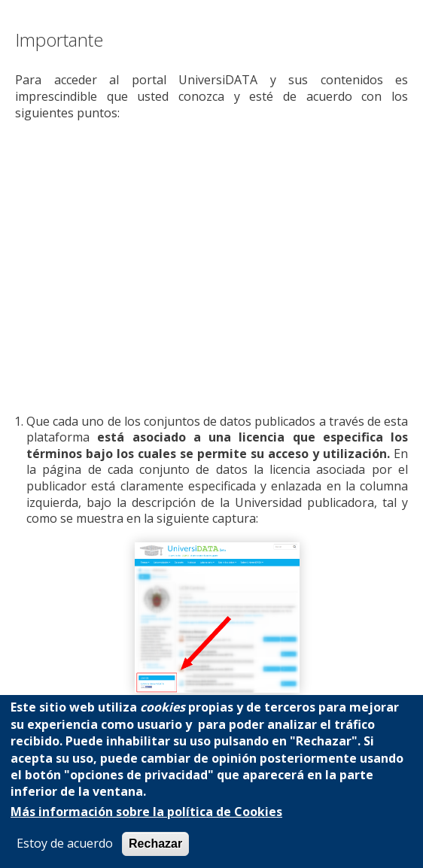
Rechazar (155, 844)
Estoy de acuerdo (65, 844)
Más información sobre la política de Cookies (146, 812)
